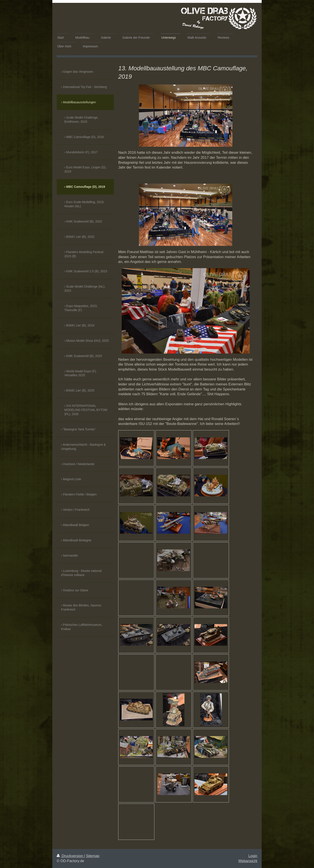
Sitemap (93, 856)
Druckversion (70, 856)
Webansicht (248, 861)
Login (253, 856)
